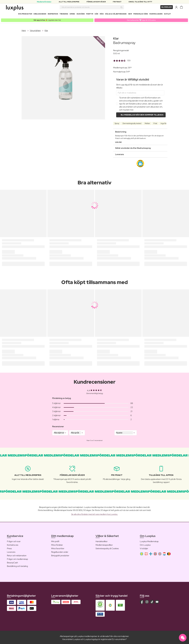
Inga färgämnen (167, 122)
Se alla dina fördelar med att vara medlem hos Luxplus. (94, 513)
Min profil (55, 541)
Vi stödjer (144, 548)
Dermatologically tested (132, 122)
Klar (46, 30)
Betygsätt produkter (60, 555)
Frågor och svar (14, 541)
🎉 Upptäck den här (47, 19)
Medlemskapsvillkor (104, 544)
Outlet (167, 14)
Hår (96, 14)
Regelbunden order (60, 551)
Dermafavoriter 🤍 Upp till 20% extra (141, 19)
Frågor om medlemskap (17, 558)
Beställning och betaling (17, 565)
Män (102, 14)
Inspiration (53, 14)
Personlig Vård (141, 14)
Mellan (147, 122)
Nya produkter (25, 14)
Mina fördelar (57, 544)
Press (9, 548)
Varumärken (35, 30)
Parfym (90, 14)
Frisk (155, 122)
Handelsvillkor (102, 541)
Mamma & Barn (156, 14)
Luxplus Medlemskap (149, 541)
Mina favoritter (58, 548)
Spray (117, 122)
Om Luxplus (145, 544)
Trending (64, 14)
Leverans (11, 551)
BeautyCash (12, 562)
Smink (72, 14)
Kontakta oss (13, 544)
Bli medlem (167, 8)
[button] (140, 163)
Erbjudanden (40, 14)
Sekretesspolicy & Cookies (107, 548)
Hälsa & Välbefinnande (116, 14)
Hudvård (81, 14)
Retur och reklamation (17, 555)
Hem (130, 14)
